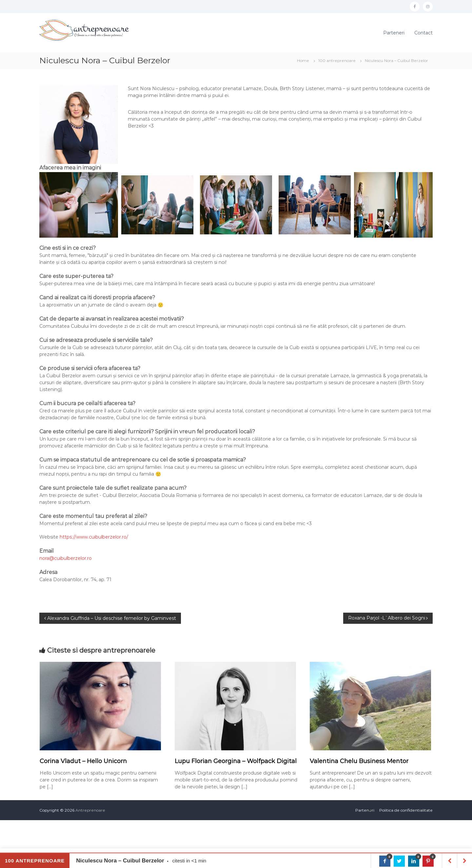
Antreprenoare (90, 810)
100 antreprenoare (337, 60)
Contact (423, 33)
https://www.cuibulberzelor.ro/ (94, 537)
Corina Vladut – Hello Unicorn (83, 761)
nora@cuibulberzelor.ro (66, 558)
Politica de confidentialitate (406, 810)
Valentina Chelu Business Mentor (359, 761)
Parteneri (394, 33)
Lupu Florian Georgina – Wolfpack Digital (236, 761)
